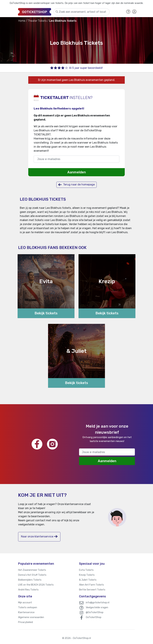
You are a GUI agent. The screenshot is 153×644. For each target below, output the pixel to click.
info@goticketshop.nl (98, 603)
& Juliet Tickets (88, 580)
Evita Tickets (86, 570)
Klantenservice (26, 612)
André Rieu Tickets (28, 590)
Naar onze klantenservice (39, 536)
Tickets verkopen (28, 607)
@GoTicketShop (95, 612)
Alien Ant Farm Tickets (91, 585)
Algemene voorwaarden (31, 617)
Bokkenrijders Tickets (30, 580)
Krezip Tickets (87, 575)
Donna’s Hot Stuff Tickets (32, 575)
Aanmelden (77, 172)
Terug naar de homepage (76, 185)
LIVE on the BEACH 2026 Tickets (36, 585)
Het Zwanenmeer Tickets (32, 570)
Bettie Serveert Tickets (92, 590)
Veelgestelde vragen (97, 607)
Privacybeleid (25, 622)
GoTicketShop (94, 617)
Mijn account (25, 603)
